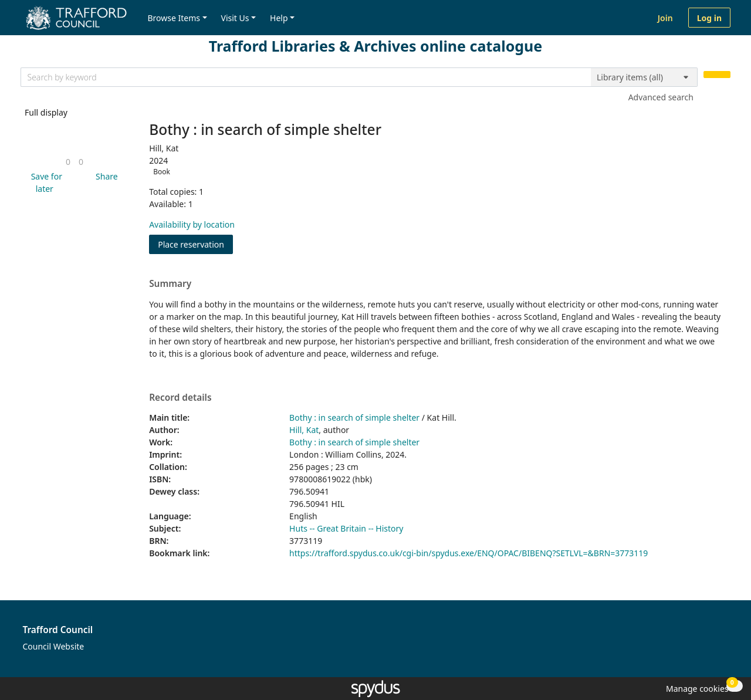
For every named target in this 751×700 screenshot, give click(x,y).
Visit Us (235, 18)
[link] (68, 162)
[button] (45, 182)
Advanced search (661, 97)
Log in (709, 18)
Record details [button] (180, 398)
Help (279, 18)
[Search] (717, 75)
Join (665, 18)
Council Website (54, 646)
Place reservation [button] (195, 244)
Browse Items (174, 18)
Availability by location (192, 224)
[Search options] (644, 77)
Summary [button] (170, 284)
